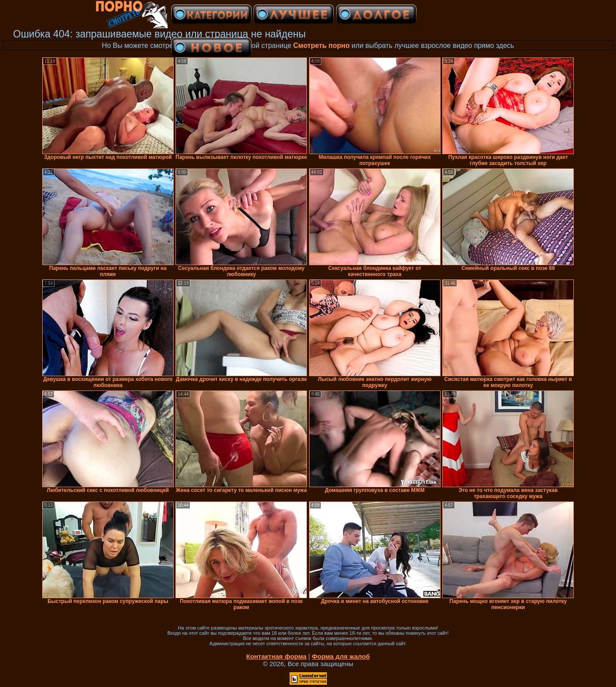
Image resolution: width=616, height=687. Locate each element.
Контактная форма (276, 656)
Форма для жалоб (341, 656)
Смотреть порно (322, 45)
